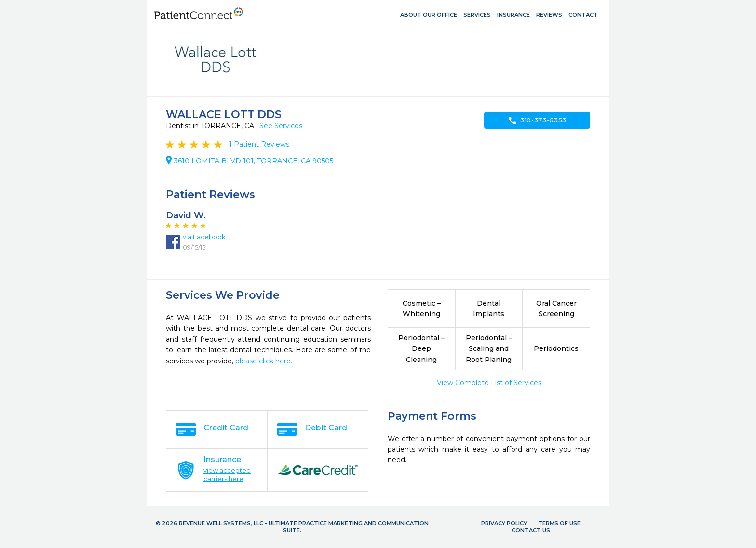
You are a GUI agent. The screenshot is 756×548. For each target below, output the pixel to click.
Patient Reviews (259, 144)
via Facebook (204, 237)
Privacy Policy (504, 523)
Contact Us (531, 530)
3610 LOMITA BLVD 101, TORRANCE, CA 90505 (254, 161)
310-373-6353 (537, 120)
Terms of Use (559, 523)
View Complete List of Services (489, 383)
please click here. (264, 361)
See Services (281, 126)
